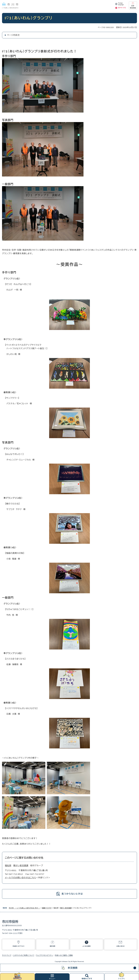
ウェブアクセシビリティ (45, 955)
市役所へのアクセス (19, 946)
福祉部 (8, 865)
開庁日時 (53, 946)
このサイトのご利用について (24, 955)
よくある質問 (86, 946)
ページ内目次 (13, 35)
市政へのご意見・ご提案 (64, 955)
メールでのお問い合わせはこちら (20, 878)
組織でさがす (47, 908)
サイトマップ (7, 955)
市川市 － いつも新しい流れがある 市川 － (24, 908)
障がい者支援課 (66, 908)
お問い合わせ (121, 946)
